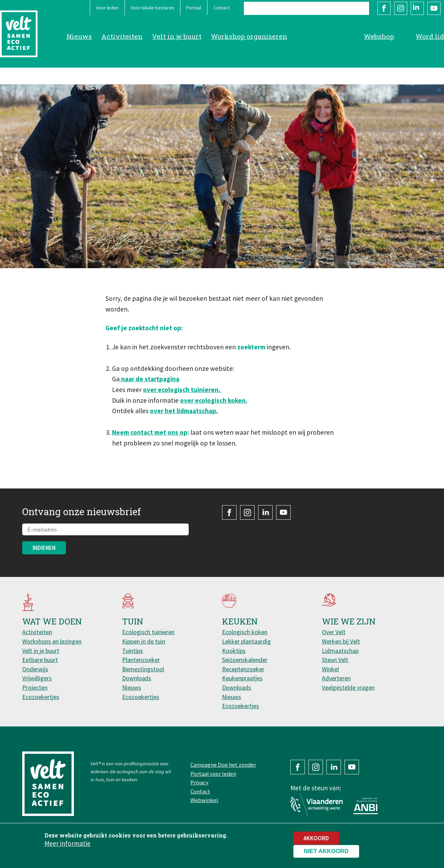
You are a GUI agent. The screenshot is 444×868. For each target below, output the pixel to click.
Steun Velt (335, 660)
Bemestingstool (143, 669)
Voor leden (107, 8)
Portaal (194, 8)
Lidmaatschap (340, 651)
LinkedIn (417, 8)
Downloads (137, 678)
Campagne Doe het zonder (223, 765)
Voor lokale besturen (152, 8)
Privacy (199, 782)
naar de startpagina (150, 379)
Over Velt (334, 632)
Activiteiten (122, 36)
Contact (221, 8)
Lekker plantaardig (246, 641)
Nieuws (79, 36)
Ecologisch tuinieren (148, 632)
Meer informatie (67, 846)
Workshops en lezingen (52, 641)
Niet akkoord (326, 854)
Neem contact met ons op (150, 432)
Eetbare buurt (40, 660)
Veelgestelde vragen (348, 687)
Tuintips (133, 651)
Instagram (401, 8)
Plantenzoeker (141, 660)
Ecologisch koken (245, 632)
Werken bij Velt (341, 641)
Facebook (384, 8)
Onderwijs (35, 669)
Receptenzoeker (243, 669)
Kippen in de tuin (144, 641)
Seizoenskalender (245, 660)
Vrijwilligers (37, 678)
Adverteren (336, 678)
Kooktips (234, 651)
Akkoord (316, 841)
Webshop (379, 36)
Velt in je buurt (177, 36)
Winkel (330, 669)
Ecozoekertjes (41, 697)
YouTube (434, 8)
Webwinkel (204, 800)
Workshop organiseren (249, 36)
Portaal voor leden (213, 774)
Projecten (35, 687)
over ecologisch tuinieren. (182, 390)
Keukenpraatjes (242, 678)
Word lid (430, 36)
